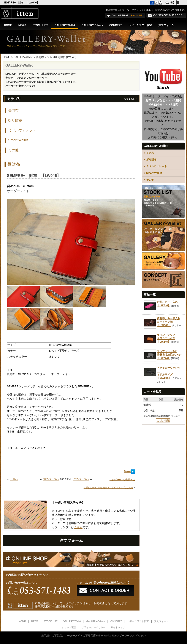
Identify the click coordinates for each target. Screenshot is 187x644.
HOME (8, 25)
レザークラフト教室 (140, 25)
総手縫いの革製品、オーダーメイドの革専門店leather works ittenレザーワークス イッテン (94, 636)
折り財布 (15, 120)
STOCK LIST (40, 25)
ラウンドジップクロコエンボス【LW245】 (166, 338)
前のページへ (51, 479)
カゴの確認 (163, 421)
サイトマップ (118, 627)
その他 (13, 150)
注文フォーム (166, 25)
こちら (78, 527)
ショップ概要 (69, 627)
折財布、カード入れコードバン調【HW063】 (169, 322)
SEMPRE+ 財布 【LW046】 (22, 3)
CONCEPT (116, 25)
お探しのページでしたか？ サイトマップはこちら (108, 487)
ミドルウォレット (22, 130)
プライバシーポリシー (93, 627)
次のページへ (81, 479)
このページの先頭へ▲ (122, 479)
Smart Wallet (18, 140)
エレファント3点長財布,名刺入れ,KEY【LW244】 (169, 355)
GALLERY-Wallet (65, 25)
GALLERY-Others (92, 25)
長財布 (40, 57)
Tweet (127, 471)
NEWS (22, 25)
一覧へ (14, 479)
